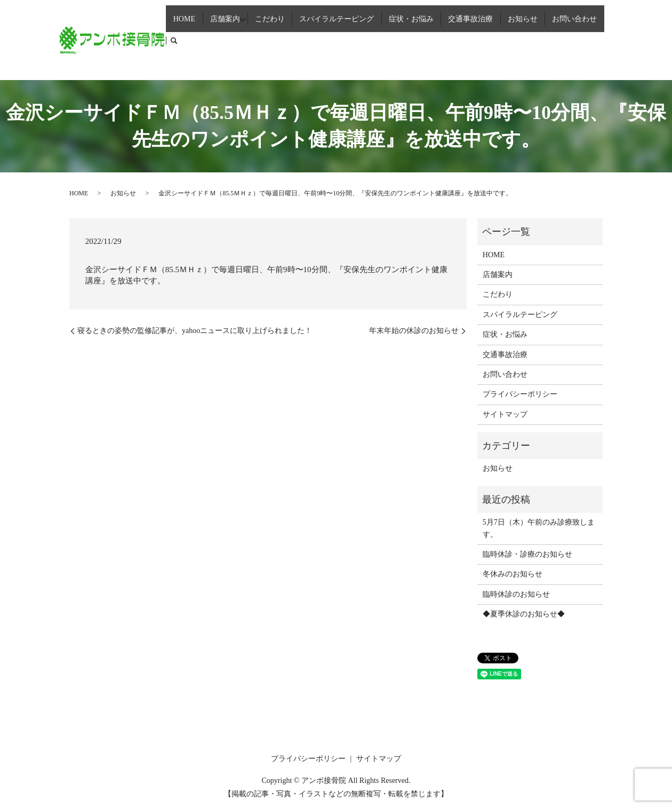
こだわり (282, 39)
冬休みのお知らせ (513, 574)
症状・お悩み (418, 39)
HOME (197, 39)
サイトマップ (505, 414)
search (605, 39)
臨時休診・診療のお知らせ (527, 554)
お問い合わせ (570, 39)
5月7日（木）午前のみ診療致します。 (539, 528)
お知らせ (522, 39)
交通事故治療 (474, 39)
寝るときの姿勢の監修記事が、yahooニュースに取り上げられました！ (195, 331)
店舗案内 (234, 39)
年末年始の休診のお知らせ (414, 331)
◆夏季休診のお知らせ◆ (524, 614)
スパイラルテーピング (346, 39)
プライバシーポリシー (520, 394)
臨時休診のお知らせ (516, 594)
